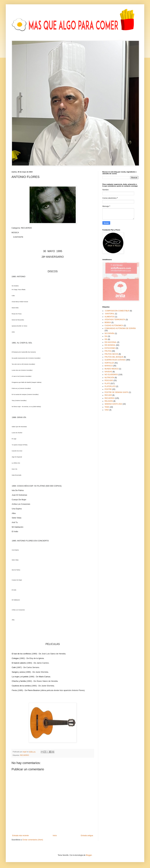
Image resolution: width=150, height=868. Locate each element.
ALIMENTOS (110, 317)
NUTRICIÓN (109, 378)
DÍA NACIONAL (111, 342)
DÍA (106, 339)
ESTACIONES (110, 348)
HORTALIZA (109, 363)
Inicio (55, 836)
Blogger (89, 855)
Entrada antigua (87, 836)
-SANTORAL (109, 314)
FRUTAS (108, 351)
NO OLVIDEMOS (111, 375)
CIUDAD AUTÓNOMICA (114, 325)
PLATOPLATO (110, 386)
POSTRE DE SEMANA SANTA (116, 392)
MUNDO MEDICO (112, 369)
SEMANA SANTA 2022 (113, 404)
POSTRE (108, 389)
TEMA (107, 407)
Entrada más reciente (20, 836)
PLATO (107, 384)
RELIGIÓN (109, 401)
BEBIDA (108, 322)
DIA (106, 336)
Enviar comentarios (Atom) (33, 840)
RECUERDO (25, 755)
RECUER (108, 395)
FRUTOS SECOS (111, 354)
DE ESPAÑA (109, 333)
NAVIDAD (108, 372)
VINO (107, 410)
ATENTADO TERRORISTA (115, 320)
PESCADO (109, 380)
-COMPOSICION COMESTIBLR (117, 311)
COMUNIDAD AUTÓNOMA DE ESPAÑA (120, 328)
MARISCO (109, 366)
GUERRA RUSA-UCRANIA (115, 360)
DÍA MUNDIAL (110, 345)
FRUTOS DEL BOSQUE (114, 357)
